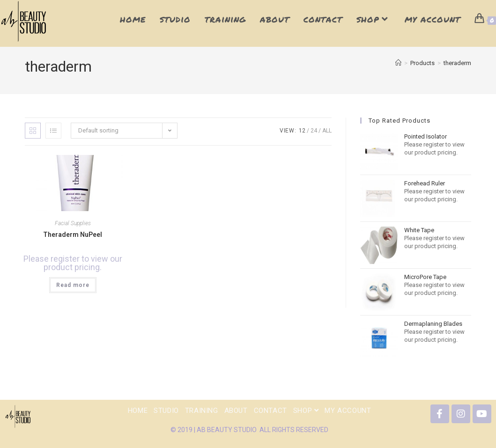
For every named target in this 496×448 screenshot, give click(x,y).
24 (314, 131)
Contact (270, 411)
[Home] (398, 63)
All (327, 131)
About (236, 411)
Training (202, 411)
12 (302, 131)
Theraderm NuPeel (73, 235)
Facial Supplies (73, 223)
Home (138, 411)
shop (306, 411)
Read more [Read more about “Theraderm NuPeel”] (73, 285)
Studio (166, 411)
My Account (348, 411)
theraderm (457, 63)
